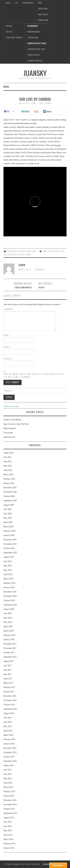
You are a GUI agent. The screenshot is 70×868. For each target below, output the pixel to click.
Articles (9, 32)
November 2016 (10, 700)
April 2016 (8, 731)
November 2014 (10, 805)
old (18, 255)
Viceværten (8, 433)
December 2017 (10, 644)
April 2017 (8, 679)
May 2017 (8, 674)
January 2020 (9, 535)
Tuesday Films (33, 38)
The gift (41, 288)
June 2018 (8, 618)
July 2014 (7, 822)
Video (40, 3)
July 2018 (7, 613)
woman (28, 255)
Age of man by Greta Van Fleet (16, 424)
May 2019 (8, 570)
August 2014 (9, 818)
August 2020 (9, 505)
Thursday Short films (36, 49)
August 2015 (9, 765)
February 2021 (9, 479)
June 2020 (8, 514)
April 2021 (8, 470)
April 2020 (8, 522)
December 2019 (10, 540)
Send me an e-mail (11, 406)
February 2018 (9, 635)
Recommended (33, 26)
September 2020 (10, 501)
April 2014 (8, 835)
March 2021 (8, 475)
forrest (56, 251)
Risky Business (10, 428)
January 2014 (9, 848)
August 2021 (9, 453)
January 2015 (9, 796)
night (14, 255)
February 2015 (9, 792)
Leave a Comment (45, 103)
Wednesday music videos (37, 43)
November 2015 (10, 752)
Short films (43, 9)
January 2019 (9, 587)
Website (8, 359)
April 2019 (8, 574)
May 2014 (8, 831)
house (62, 251)
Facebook (39, 270)
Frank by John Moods (12, 420)
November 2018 (10, 596)
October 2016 (9, 705)
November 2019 (10, 544)
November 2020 (10, 492)
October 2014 (9, 809)
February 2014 (9, 844)
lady (5, 255)
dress (50, 251)
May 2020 (8, 518)
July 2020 (7, 509)
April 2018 (8, 627)
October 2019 (9, 548)
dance (45, 251)
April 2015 (8, 783)
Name (7, 335)
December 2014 (10, 800)
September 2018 (10, 605)
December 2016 (10, 696)
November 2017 (10, 648)
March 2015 (8, 787)
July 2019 (7, 561)
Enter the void (9, 437)
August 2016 (9, 713)
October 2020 (9, 496)
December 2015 (10, 748)
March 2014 (8, 839)
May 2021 (8, 466)
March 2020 (8, 527)
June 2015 (8, 774)
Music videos (43, 14)
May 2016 (8, 726)
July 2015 (7, 770)
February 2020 (9, 531)
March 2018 (8, 631)
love (9, 255)
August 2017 (9, 661)
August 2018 (9, 609)
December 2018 (10, 592)
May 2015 (8, 778)
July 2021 (7, 457)
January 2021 (9, 483)
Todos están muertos (23, 288)
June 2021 (8, 462)
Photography (28, 3)
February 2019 (9, 583)
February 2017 (9, 687)
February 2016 (9, 739)
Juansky (35, 73)
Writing (9, 26)
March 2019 (8, 579)
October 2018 (9, 600)
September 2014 (10, 813)
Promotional (43, 20)
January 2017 (9, 692)
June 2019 (8, 566)
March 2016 (8, 735)
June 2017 (8, 670)
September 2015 (10, 761)
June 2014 (8, 826)
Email (7, 347)
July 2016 (7, 718)
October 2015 (9, 757)
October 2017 (9, 653)
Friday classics (34, 55)
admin (34, 103)
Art (17, 3)
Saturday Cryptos (35, 61)
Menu (6, 87)
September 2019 (10, 553)
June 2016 (8, 722)
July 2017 (7, 666)
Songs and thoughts (14, 38)
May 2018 (8, 622)
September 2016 (10, 709)
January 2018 (9, 640)
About (8, 3)
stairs (22, 255)
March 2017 (8, 683)
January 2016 (9, 744)
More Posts (25, 270)
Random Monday (34, 32)
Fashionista (48, 864)
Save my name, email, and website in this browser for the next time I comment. (34, 375)
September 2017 (10, 657)
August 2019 (9, 557)
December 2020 (10, 488)
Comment (8, 309)
